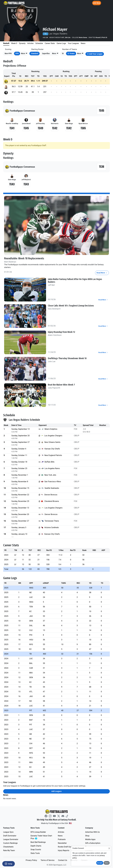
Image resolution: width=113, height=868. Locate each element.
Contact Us (63, 860)
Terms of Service (48, 860)
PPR (17, 53)
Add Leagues (57, 791)
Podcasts (62, 839)
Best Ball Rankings (38, 842)
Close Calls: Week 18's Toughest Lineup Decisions (71, 305)
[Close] (109, 848)
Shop (87, 836)
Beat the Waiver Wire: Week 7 (61, 385)
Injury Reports (64, 850)
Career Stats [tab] (50, 43)
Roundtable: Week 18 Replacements (24, 258)
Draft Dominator (10, 836)
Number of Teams (70, 49)
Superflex (46, 53)
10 (63, 53)
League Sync (8, 832)
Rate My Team (9, 850)
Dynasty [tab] (22, 43)
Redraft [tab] (6, 43)
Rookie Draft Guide (66, 847)
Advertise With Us (92, 832)
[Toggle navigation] (107, 3)
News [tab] (83, 43)
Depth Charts (36, 846)
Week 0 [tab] (14, 43)
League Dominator (11, 839)
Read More (102, 273)
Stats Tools (35, 853)
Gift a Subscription (93, 843)
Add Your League (95, 54)
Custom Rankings (10, 843)
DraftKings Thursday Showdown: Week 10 (67, 358)
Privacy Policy (31, 860)
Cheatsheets (8, 847)
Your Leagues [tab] (73, 43)
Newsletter (62, 843)
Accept (100, 863)
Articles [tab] (30, 43)
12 (71, 53)
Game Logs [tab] (61, 43)
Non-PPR (8, 53)
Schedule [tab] (39, 43)
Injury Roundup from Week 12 (61, 332)
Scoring (8, 49)
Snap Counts (36, 849)
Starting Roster (37, 49)
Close (107, 863)
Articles (61, 832)
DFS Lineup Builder (38, 832)
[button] (24, 54)
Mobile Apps (90, 839)
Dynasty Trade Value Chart (41, 837)
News (60, 836)
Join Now (97, 3)
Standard (35, 53)
